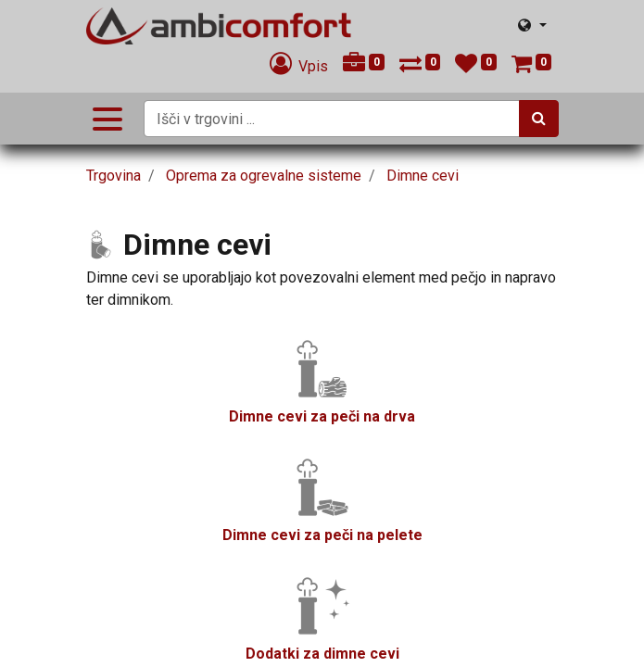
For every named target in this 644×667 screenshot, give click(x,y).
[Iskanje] (539, 119)
